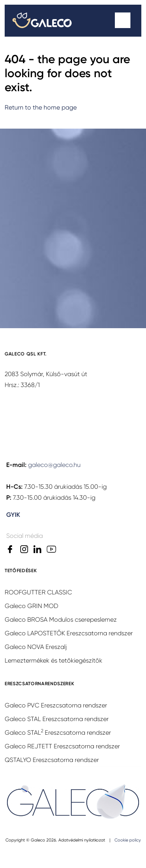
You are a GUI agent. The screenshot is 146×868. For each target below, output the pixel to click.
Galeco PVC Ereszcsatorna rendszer (56, 705)
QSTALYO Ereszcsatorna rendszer (52, 760)
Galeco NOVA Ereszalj (36, 647)
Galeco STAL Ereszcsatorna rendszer (57, 719)
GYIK (13, 515)
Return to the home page (41, 107)
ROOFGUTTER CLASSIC (38, 592)
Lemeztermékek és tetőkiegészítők (54, 660)
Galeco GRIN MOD (32, 606)
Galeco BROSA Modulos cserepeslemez (61, 620)
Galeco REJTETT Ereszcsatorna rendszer (62, 746)
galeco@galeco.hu (54, 465)
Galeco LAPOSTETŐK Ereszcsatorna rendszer (69, 633)
